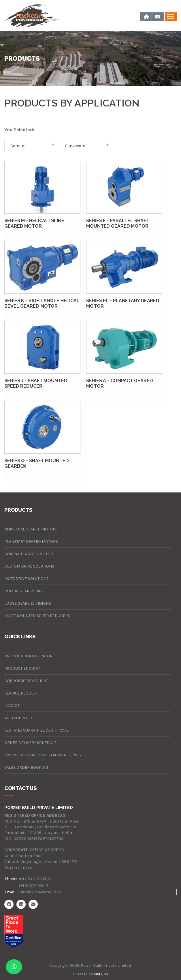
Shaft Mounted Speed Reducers (37, 616)
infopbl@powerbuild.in (39, 892)
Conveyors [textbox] (75, 146)
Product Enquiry (22, 668)
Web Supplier (18, 718)
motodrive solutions (27, 579)
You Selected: (19, 130)
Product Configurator (28, 656)
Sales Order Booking (26, 767)
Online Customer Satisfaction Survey (43, 755)
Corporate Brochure (26, 681)
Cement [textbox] (18, 146)
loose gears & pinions (28, 603)
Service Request (21, 693)
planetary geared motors (31, 542)
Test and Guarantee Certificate (36, 730)
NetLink (101, 974)
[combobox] (30, 145)
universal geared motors (31, 529)
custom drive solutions (29, 566)
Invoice (12, 706)
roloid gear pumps (24, 591)
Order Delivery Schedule (30, 743)
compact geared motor (29, 554)
